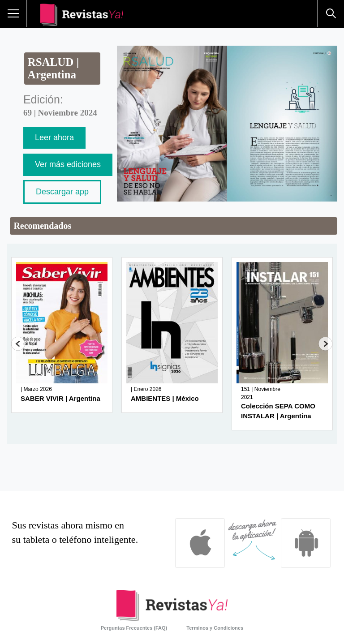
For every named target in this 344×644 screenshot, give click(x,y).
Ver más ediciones (68, 164)
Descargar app (62, 192)
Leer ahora (54, 137)
